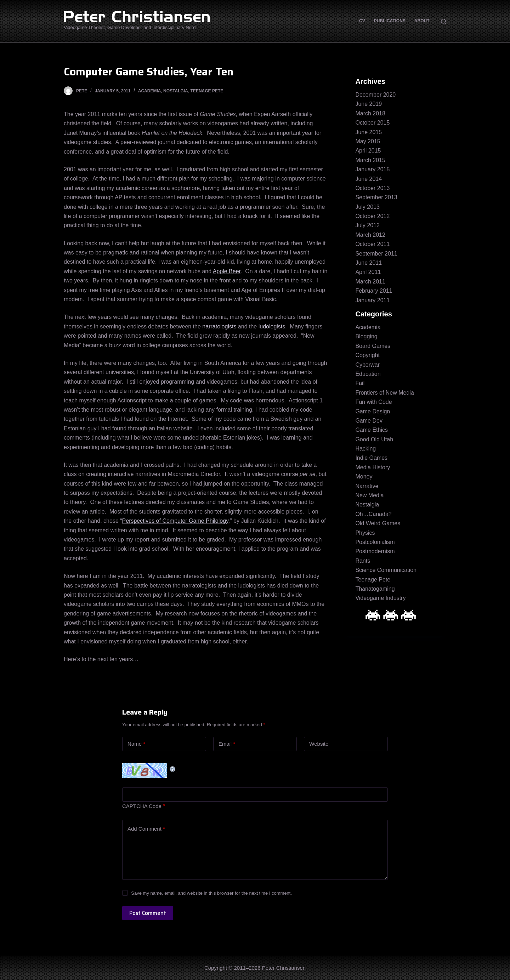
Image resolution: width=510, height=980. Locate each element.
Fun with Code (373, 402)
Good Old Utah (374, 439)
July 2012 (367, 225)
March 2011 (370, 282)
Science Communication (386, 570)
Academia (150, 91)
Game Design (373, 411)
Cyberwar (367, 365)
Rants (363, 561)
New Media (369, 495)
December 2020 (375, 95)
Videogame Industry (380, 598)
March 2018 (370, 113)
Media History (373, 467)
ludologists (272, 326)
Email (227, 744)
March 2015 (370, 160)
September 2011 (376, 254)
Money (364, 477)
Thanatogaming (375, 589)
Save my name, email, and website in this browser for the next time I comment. (211, 893)
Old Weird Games (378, 523)
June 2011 (369, 263)
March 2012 (370, 235)
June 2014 (369, 179)
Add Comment (146, 829)
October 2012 (372, 216)
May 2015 (368, 141)
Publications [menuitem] (390, 21)
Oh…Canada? (373, 514)
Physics (365, 533)
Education (368, 374)
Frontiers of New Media (384, 393)
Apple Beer (227, 271)
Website (319, 744)
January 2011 (372, 300)
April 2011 (368, 272)
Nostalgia (176, 91)
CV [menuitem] (362, 21)
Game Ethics (372, 430)
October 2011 (372, 244)
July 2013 (367, 207)
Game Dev (369, 421)
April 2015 (368, 151)
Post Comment (148, 913)
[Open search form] (444, 21)
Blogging (366, 336)
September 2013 (376, 197)
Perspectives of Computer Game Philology (175, 521)
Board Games (373, 346)
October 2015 (372, 123)
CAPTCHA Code (142, 806)
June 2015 (369, 132)
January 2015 (372, 169)
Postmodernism (375, 551)
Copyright (367, 355)
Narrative (367, 486)
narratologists (220, 326)
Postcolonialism (375, 542)
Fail (360, 383)
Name (136, 744)
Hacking (365, 449)
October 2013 (372, 188)
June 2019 (369, 104)
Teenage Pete (207, 91)
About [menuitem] (422, 21)
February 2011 (374, 291)
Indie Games (371, 458)
